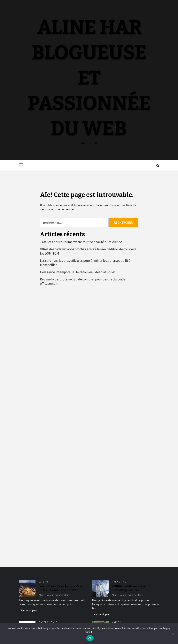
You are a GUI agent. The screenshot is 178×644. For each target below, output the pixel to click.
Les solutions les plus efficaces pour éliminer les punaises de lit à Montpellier (85, 263)
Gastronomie (48, 622)
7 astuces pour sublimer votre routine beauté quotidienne (81, 242)
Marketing (119, 582)
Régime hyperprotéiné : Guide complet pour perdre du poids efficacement (83, 281)
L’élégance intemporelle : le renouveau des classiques (78, 272)
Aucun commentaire (59, 595)
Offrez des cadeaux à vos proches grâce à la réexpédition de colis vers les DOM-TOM (88, 251)
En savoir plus (29, 610)
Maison (117, 622)
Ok (90, 638)
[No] (173, 634)
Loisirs (44, 582)
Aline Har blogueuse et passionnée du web (89, 78)
